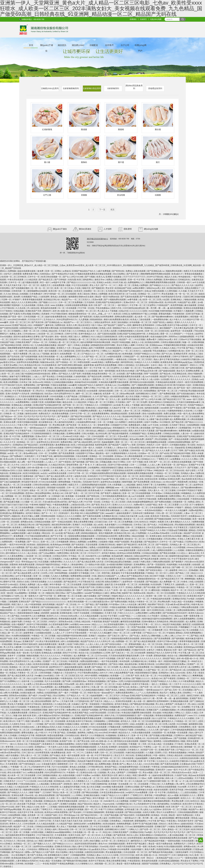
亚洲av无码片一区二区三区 (136, 302)
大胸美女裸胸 (155, 758)
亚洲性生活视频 (103, 587)
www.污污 (193, 715)
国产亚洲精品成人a (156, 271)
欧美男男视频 (177, 305)
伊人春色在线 (33, 308)
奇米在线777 (165, 855)
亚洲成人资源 (6, 738)
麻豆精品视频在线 (63, 388)
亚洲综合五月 (35, 713)
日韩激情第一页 (180, 502)
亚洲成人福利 (87, 348)
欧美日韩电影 (146, 476)
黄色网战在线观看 (119, 414)
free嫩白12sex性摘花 (45, 676)
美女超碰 (157, 713)
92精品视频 (19, 311)
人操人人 (37, 376)
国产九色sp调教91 (48, 553)
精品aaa (125, 530)
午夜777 (20, 721)
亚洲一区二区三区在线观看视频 (53, 439)
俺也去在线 (68, 402)
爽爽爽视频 (190, 579)
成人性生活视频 (133, 396)
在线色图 (196, 565)
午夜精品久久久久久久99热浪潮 (191, 593)
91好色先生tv (31, 411)
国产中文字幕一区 (59, 536)
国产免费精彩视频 (168, 394)
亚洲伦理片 (161, 770)
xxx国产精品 (125, 616)
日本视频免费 (63, 542)
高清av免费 (98, 300)
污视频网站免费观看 (88, 411)
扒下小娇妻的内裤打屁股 (155, 781)
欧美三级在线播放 (120, 322)
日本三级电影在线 (67, 351)
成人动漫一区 (140, 701)
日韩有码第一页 (19, 291)
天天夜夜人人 (110, 448)
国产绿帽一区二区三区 (58, 450)
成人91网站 (37, 661)
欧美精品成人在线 (62, 781)
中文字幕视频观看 (116, 539)
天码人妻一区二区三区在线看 (169, 513)
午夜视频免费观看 (170, 727)
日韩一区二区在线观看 (56, 721)
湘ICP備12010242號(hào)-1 (97, 239)
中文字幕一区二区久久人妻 (108, 399)
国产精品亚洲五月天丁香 (174, 399)
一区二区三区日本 (137, 442)
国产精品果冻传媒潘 (150, 559)
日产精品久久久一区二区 (93, 354)
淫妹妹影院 (197, 376)
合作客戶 (109, 45)
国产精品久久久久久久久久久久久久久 (49, 602)
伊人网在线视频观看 (134, 456)
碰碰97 (120, 545)
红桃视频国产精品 (30, 297)
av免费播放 (176, 459)
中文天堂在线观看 (80, 285)
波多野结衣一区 (139, 567)
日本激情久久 (134, 750)
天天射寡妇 (121, 402)
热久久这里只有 (34, 678)
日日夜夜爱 (145, 767)
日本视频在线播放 (178, 445)
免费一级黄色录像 (192, 616)
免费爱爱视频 (28, 436)
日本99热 (20, 864)
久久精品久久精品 (168, 348)
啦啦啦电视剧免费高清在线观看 (127, 376)
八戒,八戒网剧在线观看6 (162, 550)
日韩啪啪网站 (100, 721)
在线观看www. (166, 738)
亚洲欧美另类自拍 (110, 807)
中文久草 (183, 770)
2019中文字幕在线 (155, 277)
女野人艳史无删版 (47, 348)
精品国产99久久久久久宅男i (60, 547)
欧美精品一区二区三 (26, 442)
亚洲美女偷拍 (156, 536)
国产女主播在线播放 (156, 607)
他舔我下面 (127, 593)
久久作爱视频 (180, 547)
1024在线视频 (56, 396)
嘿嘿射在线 (44, 849)
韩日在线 (130, 755)
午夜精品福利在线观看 (166, 382)
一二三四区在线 (139, 616)
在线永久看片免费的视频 (27, 399)
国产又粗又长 (120, 379)
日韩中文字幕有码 (181, 357)
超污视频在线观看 (31, 282)
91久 (21, 365)
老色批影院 (124, 747)
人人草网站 (77, 795)
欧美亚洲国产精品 (81, 713)
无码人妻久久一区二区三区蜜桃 (162, 490)
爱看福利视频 (165, 314)
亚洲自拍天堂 (87, 698)
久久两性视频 (171, 291)
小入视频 (150, 753)
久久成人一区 (12, 351)
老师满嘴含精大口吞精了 (147, 394)
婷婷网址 (107, 376)
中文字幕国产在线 (24, 431)
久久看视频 (77, 388)
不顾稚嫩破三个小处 (188, 627)
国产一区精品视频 (146, 715)
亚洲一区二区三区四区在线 (157, 331)
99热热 (47, 382)
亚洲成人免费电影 (141, 285)
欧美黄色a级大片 (96, 490)
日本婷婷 (64, 658)
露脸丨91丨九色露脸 (72, 738)
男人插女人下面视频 (131, 405)
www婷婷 (165, 408)
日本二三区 (96, 573)
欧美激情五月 (49, 744)
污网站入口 (106, 351)
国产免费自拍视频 (135, 374)
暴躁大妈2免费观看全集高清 (117, 319)
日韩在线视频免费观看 (188, 812)
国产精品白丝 (190, 650)
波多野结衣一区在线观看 (182, 331)
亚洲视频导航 (185, 428)
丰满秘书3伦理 (112, 490)
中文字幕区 (113, 616)
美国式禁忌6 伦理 (110, 775)
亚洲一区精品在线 (59, 849)
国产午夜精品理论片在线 (63, 274)
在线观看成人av (17, 579)
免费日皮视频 (170, 414)
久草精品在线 (153, 334)
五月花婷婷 (90, 302)
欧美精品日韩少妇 (52, 300)
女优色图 (121, 374)
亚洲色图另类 (194, 738)
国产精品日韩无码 (81, 610)
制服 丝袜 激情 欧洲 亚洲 (25, 715)
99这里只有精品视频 (121, 342)
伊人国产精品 (55, 570)
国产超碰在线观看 (167, 371)
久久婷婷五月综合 (18, 724)
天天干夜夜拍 (6, 311)
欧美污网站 (38, 778)
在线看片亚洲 (38, 402)
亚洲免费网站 (54, 428)
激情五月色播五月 (118, 559)
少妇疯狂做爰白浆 (28, 693)
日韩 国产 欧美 (71, 493)
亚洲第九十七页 (64, 348)
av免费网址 (93, 542)
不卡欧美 (179, 744)
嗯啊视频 (110, 488)
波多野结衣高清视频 (60, 690)
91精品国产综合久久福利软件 (91, 385)
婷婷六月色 (117, 308)
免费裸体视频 (185, 431)
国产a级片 (33, 696)
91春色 (185, 582)
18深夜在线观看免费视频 (76, 305)
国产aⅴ (125, 636)
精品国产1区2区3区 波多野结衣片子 (47, 667)
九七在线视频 (92, 371)
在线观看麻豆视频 (53, 402)
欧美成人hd (58, 493)
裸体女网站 (99, 590)
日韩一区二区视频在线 (136, 527)
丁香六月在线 (27, 599)
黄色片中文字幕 (70, 653)
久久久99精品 (173, 607)
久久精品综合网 (22, 787)
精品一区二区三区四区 (169, 365)
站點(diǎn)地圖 (156, 19)
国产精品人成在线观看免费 (112, 396)
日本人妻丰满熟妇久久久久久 (178, 522)
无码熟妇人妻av (188, 473)
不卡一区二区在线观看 (155, 647)
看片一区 (88, 368)
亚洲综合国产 (25, 602)
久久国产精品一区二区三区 (94, 357)
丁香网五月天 (163, 459)
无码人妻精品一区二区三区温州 (14, 490)
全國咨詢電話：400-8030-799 (32, 19)
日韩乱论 (126, 314)
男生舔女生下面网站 (190, 861)
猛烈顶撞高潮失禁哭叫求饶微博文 (93, 664)
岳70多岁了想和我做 (171, 687)
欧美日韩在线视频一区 (52, 277)
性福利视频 (172, 565)
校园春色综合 (75, 627)
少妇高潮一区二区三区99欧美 (13, 277)
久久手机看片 (154, 616)
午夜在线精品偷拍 (27, 784)
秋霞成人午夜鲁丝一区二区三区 (143, 602)
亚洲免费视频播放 (184, 827)
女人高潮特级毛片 (95, 647)
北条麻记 (76, 704)
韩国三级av (5, 636)
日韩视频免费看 (78, 855)
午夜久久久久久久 (126, 613)
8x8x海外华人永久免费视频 (12, 547)
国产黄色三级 (92, 462)
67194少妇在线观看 (153, 456)
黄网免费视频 (64, 482)
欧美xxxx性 (38, 382)
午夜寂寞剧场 (107, 704)
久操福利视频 (80, 376)
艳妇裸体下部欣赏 (156, 604)
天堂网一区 (6, 300)
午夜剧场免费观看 (61, 505)
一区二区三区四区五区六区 (71, 841)
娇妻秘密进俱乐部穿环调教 (103, 345)
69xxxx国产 (171, 482)
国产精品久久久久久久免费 (158, 450)
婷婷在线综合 (198, 388)
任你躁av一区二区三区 (149, 453)
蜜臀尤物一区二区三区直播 (70, 596)
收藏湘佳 (133, 19)
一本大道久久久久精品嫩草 (176, 510)
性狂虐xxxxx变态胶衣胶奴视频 (49, 684)
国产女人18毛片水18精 (73, 277)
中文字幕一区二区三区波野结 (143, 305)
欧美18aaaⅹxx (158, 482)
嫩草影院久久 (168, 721)
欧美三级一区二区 (149, 676)
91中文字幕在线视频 (182, 519)
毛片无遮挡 (5, 439)
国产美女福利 (48, 337)
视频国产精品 (45, 505)
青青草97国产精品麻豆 (137, 844)
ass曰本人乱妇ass (85, 599)
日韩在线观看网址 (128, 579)
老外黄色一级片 (88, 724)
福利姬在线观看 (106, 391)
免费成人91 (92, 733)
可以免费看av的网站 (152, 368)
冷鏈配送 (94, 45)
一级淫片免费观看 (20, 354)
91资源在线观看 (100, 527)
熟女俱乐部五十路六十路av (91, 325)
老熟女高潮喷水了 (193, 288)
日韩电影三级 (58, 496)
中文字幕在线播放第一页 (24, 391)
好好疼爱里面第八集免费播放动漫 (55, 445)
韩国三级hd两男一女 (41, 496)
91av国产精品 (46, 696)
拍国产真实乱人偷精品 (163, 322)
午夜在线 (58, 809)
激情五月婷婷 (193, 696)
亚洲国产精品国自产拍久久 (84, 271)
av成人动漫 (144, 516)
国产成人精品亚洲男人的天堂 (87, 442)
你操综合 (8, 866)
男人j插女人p (146, 809)
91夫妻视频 (13, 693)
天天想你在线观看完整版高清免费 (34, 396)
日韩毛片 (192, 844)
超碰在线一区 (48, 567)
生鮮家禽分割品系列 (92, 88)
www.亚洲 (47, 590)
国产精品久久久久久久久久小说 (81, 282)
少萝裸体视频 (29, 527)
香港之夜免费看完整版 (84, 522)
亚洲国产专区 (136, 801)
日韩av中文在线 (7, 807)
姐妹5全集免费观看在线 (56, 317)
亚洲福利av (18, 445)
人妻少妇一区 (187, 434)
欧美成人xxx (111, 385)
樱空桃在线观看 (183, 818)
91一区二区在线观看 (68, 308)
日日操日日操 (101, 522)
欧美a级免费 (118, 556)
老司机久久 (126, 721)
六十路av (142, 778)
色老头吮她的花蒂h (159, 337)
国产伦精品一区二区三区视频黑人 (48, 559)
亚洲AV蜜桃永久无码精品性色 (177, 280)
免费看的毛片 (180, 844)
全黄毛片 (151, 650)
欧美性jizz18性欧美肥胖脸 (129, 553)
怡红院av (49, 394)
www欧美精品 (98, 362)
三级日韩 (132, 379)
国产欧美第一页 (74, 425)
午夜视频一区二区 (78, 693)
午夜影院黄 (74, 661)
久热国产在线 (181, 775)
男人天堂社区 (189, 496)
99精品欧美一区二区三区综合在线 (169, 470)
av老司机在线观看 (98, 713)
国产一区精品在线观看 (179, 439)
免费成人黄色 (16, 334)
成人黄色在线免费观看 (41, 701)
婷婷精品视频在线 (89, 533)
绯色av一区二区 (41, 342)
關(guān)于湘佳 (47, 46)
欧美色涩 (155, 516)
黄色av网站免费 (127, 394)
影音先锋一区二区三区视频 (175, 809)
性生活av (18, 838)
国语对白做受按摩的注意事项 (27, 337)
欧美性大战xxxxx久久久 (71, 379)
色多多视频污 (111, 525)
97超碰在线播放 (75, 439)
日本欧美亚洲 (79, 567)
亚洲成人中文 (167, 616)
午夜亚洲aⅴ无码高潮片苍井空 (86, 482)
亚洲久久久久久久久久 (185, 322)
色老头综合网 (143, 550)
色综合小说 (84, 653)
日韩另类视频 (45, 673)
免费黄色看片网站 (31, 274)
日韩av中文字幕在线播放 (190, 339)
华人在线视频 (193, 630)
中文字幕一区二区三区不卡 (30, 590)
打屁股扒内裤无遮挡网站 (65, 761)
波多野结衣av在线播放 (111, 482)
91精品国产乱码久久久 (36, 450)
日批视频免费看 (143, 815)
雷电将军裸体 (26, 379)
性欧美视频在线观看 (57, 371)
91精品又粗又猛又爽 (129, 516)
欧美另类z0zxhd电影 (126, 371)
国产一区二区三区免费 (137, 402)
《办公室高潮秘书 (18, 855)
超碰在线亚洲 (87, 450)
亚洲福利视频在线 (167, 436)
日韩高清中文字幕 (39, 371)
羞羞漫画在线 (43, 545)
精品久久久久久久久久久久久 (132, 596)
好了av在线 (132, 294)
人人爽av (122, 576)
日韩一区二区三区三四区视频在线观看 (87, 829)
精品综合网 (17, 519)
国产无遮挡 (15, 314)
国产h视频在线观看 (163, 519)
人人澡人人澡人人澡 (95, 644)
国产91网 (67, 681)
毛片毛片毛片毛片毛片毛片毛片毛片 (40, 416)
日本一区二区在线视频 (117, 744)
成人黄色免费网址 (196, 414)
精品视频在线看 (116, 507)
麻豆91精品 (146, 405)
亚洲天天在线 (138, 408)
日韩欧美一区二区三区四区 (97, 607)
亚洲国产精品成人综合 (22, 325)
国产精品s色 (165, 374)
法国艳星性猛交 (26, 328)
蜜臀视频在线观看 (158, 388)
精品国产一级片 (65, 345)
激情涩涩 (81, 391)
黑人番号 (180, 784)
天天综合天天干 (35, 319)
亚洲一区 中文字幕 (136, 280)
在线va (148, 291)
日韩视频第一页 (134, 772)
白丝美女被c (177, 533)
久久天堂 (184, 505)
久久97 (96, 396)
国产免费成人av (148, 787)
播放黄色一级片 (103, 453)
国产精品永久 (158, 428)
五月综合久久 (50, 319)
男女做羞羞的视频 (74, 368)
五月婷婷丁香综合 (178, 425)
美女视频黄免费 (79, 468)
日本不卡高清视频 (107, 658)
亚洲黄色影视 (66, 613)
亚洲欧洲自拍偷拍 (92, 795)
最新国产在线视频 (18, 530)
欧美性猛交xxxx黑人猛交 (97, 818)
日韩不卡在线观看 (82, 613)
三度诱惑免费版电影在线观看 (93, 485)
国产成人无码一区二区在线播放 (179, 690)
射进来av (88, 590)
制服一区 (187, 342)
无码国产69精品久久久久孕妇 (147, 354)
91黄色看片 (30, 456)
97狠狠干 (17, 300)
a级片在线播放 (34, 533)
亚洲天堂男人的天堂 (178, 667)
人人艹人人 (62, 419)
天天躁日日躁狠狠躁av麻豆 (189, 402)
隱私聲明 (125, 229)
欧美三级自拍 (84, 294)
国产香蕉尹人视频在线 (111, 493)
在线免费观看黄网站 (101, 414)
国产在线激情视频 (29, 357)
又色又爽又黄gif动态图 (184, 328)
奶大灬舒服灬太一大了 (102, 314)
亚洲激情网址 (51, 730)
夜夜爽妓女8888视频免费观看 (157, 801)
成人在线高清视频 (125, 710)
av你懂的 (74, 624)
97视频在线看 (115, 727)
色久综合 (162, 411)
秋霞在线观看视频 (56, 735)
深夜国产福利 (51, 815)
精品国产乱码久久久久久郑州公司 (175, 376)
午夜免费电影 (160, 795)
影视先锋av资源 (156, 302)
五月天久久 (196, 767)
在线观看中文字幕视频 (79, 573)
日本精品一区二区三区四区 (114, 502)
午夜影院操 (97, 622)
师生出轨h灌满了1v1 (17, 772)
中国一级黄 (142, 846)
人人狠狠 (76, 687)
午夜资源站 (67, 656)
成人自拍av (54, 658)
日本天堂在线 (16, 479)
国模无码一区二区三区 (103, 379)
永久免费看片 (121, 422)
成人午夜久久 (176, 319)
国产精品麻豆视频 (12, 502)
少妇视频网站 (94, 468)
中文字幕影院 (164, 488)
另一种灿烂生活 (195, 661)
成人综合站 (33, 553)
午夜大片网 (23, 425)
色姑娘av (102, 636)
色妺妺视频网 (108, 442)
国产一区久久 (33, 542)
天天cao (95, 790)
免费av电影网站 (196, 510)
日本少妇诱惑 (68, 428)
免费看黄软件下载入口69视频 (144, 314)
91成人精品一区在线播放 (183, 602)
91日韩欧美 (165, 422)
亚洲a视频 (194, 570)
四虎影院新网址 (164, 849)
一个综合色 (189, 334)
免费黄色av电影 (113, 362)
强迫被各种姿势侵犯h (132, 416)
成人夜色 (80, 684)
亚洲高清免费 (135, 414)
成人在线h (155, 379)
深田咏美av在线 (66, 622)
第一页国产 (78, 590)
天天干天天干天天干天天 (134, 277)
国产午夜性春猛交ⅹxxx (30, 764)
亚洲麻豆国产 (29, 641)
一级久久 (154, 684)
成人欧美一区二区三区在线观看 (22, 775)
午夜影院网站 (75, 519)
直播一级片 (146, 610)
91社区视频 (154, 311)
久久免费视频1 (168, 784)
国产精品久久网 (76, 502)
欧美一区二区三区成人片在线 (68, 288)
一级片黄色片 (122, 305)
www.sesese (6, 325)
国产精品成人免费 (16, 510)
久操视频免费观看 (186, 337)
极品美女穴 (36, 638)
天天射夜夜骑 (12, 764)
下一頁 (102, 210)
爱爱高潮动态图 (150, 488)
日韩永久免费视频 (154, 280)
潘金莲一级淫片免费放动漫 (107, 297)
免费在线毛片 (45, 414)
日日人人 (25, 371)
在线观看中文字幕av (85, 453)
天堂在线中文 (71, 673)
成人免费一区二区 (63, 530)
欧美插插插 (113, 339)
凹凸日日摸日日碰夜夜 (41, 698)
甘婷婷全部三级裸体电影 (23, 476)
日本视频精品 (114, 698)
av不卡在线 (154, 425)
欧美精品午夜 (53, 379)
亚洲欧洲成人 (177, 300)
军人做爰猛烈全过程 (136, 630)
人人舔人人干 (52, 462)
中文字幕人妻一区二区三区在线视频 (113, 388)
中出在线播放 (165, 676)
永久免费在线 (118, 827)
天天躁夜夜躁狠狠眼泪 (41, 434)
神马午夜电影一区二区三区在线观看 (60, 294)
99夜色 (159, 650)
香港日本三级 (170, 644)
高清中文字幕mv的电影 (178, 325)
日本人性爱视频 (115, 485)
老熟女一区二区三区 (39, 490)
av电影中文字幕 (59, 282)
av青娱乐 (67, 271)
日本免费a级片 (36, 294)
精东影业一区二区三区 (134, 519)
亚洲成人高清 (43, 305)
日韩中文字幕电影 (73, 448)
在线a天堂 (124, 311)
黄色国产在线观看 (111, 622)
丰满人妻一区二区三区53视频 (105, 687)
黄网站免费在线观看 (124, 317)
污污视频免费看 (11, 784)
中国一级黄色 (102, 559)
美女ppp (76, 348)
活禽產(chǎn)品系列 (50, 88)
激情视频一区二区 (192, 747)
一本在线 (45, 864)
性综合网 (26, 710)
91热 (83, 787)
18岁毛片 (8, 274)
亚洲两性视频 (89, 738)
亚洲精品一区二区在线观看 (102, 456)
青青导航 (106, 573)
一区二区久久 (155, 624)
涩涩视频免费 (87, 539)
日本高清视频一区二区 (34, 317)
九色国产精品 (151, 505)
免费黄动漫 (60, 325)
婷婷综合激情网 (136, 422)
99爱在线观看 (158, 291)
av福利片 (130, 792)
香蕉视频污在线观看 (56, 488)
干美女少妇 (155, 784)
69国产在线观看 (122, 542)
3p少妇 (103, 616)
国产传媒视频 (102, 604)
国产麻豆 (69, 408)
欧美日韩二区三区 (147, 545)
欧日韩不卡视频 (157, 576)
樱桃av (186, 536)
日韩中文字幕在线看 (147, 499)
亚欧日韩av (61, 593)
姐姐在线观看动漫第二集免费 (31, 271)
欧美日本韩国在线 (31, 473)
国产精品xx (182, 465)
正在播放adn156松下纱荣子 (192, 764)
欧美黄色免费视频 (61, 414)
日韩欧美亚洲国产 (24, 342)
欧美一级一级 (120, 590)
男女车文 (40, 391)
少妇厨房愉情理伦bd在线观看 (31, 448)
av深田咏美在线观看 (58, 473)
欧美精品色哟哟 (152, 342)
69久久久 (183, 570)
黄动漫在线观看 (29, 550)
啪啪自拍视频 (191, 300)
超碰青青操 (89, 365)
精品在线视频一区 (40, 519)
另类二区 (146, 744)
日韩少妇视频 (88, 434)
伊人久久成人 (20, 849)
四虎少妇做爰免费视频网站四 (141, 502)
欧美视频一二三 (118, 676)
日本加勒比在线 (27, 727)
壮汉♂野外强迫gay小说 (27, 562)
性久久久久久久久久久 (181, 379)
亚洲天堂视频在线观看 (10, 371)
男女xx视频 (148, 772)
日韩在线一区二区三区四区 (140, 359)
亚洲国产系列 (196, 698)
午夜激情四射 (179, 314)
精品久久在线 (171, 277)
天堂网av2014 (192, 542)
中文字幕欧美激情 (59, 314)
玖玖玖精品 (40, 599)
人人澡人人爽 (154, 465)
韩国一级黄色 (50, 778)
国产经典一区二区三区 (168, 391)
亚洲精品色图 (81, 490)
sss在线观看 (92, 391)
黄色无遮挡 (49, 339)
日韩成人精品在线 (49, 331)
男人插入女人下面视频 (108, 311)
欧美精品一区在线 (160, 815)
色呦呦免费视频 (154, 567)
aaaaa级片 (111, 513)
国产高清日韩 (38, 322)
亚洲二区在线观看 (22, 638)
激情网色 (82, 733)
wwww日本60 (139, 348)
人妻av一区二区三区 (132, 411)
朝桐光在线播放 (31, 470)
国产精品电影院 (43, 525)
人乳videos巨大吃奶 (70, 436)
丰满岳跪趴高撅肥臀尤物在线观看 (114, 382)
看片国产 (36, 619)
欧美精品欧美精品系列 (22, 858)
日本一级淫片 (162, 445)
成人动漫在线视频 (67, 775)
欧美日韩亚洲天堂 (117, 294)
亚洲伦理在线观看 (124, 701)
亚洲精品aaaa (156, 345)
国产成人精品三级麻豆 (36, 547)
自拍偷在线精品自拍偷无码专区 (175, 767)
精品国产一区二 (126, 339)
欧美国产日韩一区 (68, 741)
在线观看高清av (53, 599)
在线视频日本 (97, 610)
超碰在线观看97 (124, 513)
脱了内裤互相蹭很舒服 (97, 784)
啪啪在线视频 (33, 656)
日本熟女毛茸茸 (60, 556)
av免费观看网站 (23, 402)
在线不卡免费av (152, 422)
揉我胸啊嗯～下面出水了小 (37, 690)
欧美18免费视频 (11, 382)
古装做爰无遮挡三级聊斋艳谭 (55, 764)
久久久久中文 (10, 442)
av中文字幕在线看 (86, 499)
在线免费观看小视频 (62, 285)
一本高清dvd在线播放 (152, 510)
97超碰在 (171, 633)
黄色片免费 (150, 849)
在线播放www (195, 516)
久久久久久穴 (70, 562)
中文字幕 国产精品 (186, 348)
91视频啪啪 (111, 735)
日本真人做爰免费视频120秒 (64, 664)
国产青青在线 (118, 271)
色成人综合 (19, 650)
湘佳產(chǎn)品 (78, 46)
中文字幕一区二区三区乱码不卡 (98, 419)
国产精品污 (40, 476)
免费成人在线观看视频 (100, 547)
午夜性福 (183, 391)
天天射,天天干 (149, 416)
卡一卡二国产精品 (86, 604)
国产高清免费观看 (67, 453)
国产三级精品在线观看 (130, 610)
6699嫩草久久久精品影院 (35, 488)
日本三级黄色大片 (103, 499)
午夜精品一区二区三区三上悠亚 (155, 396)
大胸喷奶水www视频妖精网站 (58, 832)
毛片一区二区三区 (31, 285)
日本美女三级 (143, 345)
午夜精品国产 (163, 305)
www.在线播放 (57, 305)
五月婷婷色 (111, 291)
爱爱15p (27, 519)
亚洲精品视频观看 (194, 448)
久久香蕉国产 (176, 334)
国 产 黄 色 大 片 (88, 465)
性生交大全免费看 (196, 590)
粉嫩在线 (98, 394)
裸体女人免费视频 (8, 271)
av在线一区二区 (15, 453)
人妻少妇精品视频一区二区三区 (25, 687)
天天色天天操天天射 (13, 285)
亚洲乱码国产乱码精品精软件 (130, 291)
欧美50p (127, 678)
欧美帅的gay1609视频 (61, 545)
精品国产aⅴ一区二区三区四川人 (76, 300)
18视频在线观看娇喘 (180, 396)
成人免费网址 (194, 667)
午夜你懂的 (186, 456)
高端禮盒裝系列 (155, 88)
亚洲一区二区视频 (137, 570)
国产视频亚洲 (98, 288)
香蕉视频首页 (119, 428)
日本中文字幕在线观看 (77, 633)
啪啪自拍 (171, 405)
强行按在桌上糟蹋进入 (96, 431)
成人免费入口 (97, 579)
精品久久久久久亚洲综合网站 (25, 302)
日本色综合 (32, 849)
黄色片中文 (76, 690)
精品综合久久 (125, 733)
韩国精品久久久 (152, 328)
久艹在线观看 (43, 479)
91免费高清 (176, 804)
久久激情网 (45, 470)
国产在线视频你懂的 (21, 288)
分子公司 (125, 45)
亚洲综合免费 (10, 422)
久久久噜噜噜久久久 (67, 499)
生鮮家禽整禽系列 (71, 88)
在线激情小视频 (106, 542)
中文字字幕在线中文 (52, 510)
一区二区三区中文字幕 (90, 493)
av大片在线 (170, 476)
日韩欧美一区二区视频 (14, 414)
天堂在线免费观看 (157, 807)
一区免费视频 (20, 542)
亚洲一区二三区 (48, 542)
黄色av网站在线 (31, 453)
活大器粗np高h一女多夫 (147, 365)
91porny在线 (109, 804)
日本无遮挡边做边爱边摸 (134, 308)
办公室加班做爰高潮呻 (59, 624)
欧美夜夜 (17, 527)
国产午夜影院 (176, 408)
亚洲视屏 (90, 510)
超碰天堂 (109, 584)
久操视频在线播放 (16, 359)
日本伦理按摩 (29, 824)
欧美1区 (117, 314)
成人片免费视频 (106, 411)
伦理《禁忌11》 (148, 858)
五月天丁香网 (177, 450)
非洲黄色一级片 (156, 661)
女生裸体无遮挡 (163, 664)
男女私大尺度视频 (38, 627)
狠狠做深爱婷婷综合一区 (80, 314)
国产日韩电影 (61, 280)
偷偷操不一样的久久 (189, 365)
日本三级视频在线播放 (47, 775)
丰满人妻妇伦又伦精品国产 (104, 576)
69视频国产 (39, 325)
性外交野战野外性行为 (67, 319)
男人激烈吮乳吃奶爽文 (65, 422)
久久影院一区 (94, 770)
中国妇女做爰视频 (59, 385)
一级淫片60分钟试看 (17, 545)
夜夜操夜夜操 (96, 319)
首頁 (31, 45)
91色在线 (122, 647)
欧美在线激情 (109, 824)
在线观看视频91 (182, 317)
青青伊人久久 (16, 824)
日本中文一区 (34, 277)
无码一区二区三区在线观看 (112, 753)
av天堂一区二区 (109, 841)
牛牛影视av (157, 493)
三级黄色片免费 (75, 419)
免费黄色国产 (181, 715)
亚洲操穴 (77, 525)
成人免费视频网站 (63, 687)
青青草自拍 (162, 416)
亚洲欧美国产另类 (34, 311)
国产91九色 (167, 354)
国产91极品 (190, 450)
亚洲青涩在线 (158, 610)
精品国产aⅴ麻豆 (196, 809)
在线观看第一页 (159, 733)
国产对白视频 (150, 587)
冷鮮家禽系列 (113, 88)
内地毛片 (151, 445)
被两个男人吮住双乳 (28, 351)
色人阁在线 (6, 391)
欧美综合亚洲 (151, 479)
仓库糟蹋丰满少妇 (176, 351)
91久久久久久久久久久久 (118, 670)
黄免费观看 (19, 536)
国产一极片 (64, 693)
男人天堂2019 (152, 436)
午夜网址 (4, 376)
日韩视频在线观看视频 (113, 718)
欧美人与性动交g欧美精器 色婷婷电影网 (89, 445)
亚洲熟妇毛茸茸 (181, 354)
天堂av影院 (134, 448)
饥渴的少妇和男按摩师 (104, 317)
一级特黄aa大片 (130, 818)
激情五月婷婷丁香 (145, 485)
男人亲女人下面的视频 (67, 827)
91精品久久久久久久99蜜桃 (147, 362)
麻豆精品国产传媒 (194, 735)
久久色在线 (21, 308)
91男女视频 (26, 314)
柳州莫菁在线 (127, 362)
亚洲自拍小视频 (82, 570)
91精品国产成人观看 (187, 302)
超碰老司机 (26, 610)
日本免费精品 (47, 388)
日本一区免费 (147, 656)
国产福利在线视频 (194, 368)
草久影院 (192, 445)
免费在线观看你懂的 (89, 661)
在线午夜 (32, 570)
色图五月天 (188, 271)
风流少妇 (107, 832)
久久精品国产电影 (65, 824)
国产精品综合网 (95, 376)
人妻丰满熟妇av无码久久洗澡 (111, 627)
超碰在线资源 (187, 824)
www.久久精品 (7, 787)
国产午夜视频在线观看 (150, 297)
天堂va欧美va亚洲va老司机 (55, 502)
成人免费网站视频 (103, 764)
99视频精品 (186, 493)
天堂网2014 (179, 735)
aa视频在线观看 (19, 533)
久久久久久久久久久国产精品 (158, 707)
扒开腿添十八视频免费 (184, 311)
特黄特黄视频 (166, 311)
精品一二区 (86, 436)
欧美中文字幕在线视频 (37, 624)
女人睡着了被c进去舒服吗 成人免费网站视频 (166, 419)
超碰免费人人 (182, 584)
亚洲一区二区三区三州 (20, 322)
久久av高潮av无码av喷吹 (159, 533)
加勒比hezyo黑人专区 (156, 288)
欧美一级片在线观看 (48, 351)
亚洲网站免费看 (193, 371)
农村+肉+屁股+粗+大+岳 (64, 311)
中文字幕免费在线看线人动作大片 (93, 673)
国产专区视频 (190, 408)
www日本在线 (94, 479)
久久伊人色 (43, 570)
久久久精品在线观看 (104, 359)
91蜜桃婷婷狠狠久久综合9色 (131, 331)
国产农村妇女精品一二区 (84, 470)
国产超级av (113, 681)
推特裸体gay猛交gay (184, 362)
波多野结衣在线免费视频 (28, 362)
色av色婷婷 (187, 479)
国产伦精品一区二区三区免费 (105, 667)
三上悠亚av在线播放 (55, 448)
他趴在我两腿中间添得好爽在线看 (96, 342)
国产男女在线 (84, 741)
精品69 (103, 339)
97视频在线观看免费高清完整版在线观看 (94, 274)
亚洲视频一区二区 (37, 593)
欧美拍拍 (32, 545)
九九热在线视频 (29, 305)
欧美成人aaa (83, 550)
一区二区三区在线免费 (136, 653)
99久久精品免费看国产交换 (92, 513)
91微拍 (172, 827)
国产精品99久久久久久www (78, 638)
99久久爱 (42, 411)
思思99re (30, 493)
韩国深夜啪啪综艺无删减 (112, 468)
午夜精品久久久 (92, 405)
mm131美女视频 (152, 764)
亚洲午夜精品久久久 (88, 334)
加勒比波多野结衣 (103, 322)
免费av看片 (152, 339)
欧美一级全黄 (199, 519)
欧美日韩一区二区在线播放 (61, 291)
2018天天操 (118, 282)
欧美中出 (96, 351)
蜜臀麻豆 (86, 337)
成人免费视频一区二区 (11, 496)
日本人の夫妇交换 (129, 604)
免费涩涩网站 (175, 496)
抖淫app (125, 696)
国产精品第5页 (131, 545)
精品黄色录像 (131, 664)
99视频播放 (104, 676)
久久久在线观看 (55, 582)
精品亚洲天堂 (16, 790)
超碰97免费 (17, 622)
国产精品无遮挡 (127, 815)
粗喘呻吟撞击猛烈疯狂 (180, 556)
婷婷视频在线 (37, 394)
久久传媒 (183, 291)
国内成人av (32, 841)
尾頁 (112, 210)
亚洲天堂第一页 (169, 465)
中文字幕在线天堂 (87, 582)
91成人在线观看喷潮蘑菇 (120, 650)
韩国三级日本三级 (160, 556)
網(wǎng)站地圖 (148, 229)
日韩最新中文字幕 (119, 425)
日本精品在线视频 (90, 328)
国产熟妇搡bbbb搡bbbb (163, 317)
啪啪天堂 (87, 288)
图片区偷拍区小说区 (72, 579)
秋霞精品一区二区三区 (20, 667)
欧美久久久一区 (89, 425)
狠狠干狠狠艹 (36, 792)
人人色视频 (179, 550)
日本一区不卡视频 (135, 462)
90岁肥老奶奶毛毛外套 (172, 297)
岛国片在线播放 (48, 419)
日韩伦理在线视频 (76, 371)
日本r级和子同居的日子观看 (190, 490)
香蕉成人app (197, 818)
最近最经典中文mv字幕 (81, 507)
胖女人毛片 (95, 285)
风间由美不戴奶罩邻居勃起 (116, 439)
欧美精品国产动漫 (123, 288)
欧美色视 (5, 707)
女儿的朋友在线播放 (62, 590)
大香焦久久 (171, 576)
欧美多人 (87, 379)
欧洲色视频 (128, 354)
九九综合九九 (163, 761)
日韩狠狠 (60, 724)
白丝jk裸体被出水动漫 (117, 431)
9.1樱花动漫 (155, 590)
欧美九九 (101, 277)
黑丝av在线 (63, 829)
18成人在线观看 (196, 582)
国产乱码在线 (14, 357)
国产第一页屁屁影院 (157, 565)
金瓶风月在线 (81, 476)
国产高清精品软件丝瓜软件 (175, 613)
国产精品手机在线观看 (81, 416)
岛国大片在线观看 (99, 650)
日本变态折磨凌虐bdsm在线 (108, 459)
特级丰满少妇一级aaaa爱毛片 (101, 693)
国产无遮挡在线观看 (130, 297)
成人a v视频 (43, 584)
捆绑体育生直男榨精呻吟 (144, 325)
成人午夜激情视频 (33, 604)
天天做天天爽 (22, 607)
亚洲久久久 (125, 479)
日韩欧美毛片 (10, 781)
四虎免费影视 (153, 693)
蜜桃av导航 (116, 593)
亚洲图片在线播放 (114, 277)
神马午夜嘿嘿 (91, 676)
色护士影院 (191, 470)
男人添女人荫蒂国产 (165, 704)
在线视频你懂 (162, 496)
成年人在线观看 (88, 399)
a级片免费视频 (104, 271)
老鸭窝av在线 (27, 522)
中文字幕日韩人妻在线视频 (139, 428)
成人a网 (21, 462)
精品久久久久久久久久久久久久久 (147, 658)
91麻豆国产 (121, 630)
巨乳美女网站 (170, 539)
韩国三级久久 (75, 337)
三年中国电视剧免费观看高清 (114, 496)
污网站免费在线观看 (161, 562)
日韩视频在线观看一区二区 (180, 485)
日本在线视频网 (157, 507)
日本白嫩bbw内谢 (63, 567)
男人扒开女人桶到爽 (13, 647)
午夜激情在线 (100, 539)
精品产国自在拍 (85, 804)
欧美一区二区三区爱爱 (169, 505)
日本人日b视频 (10, 735)
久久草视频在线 (40, 465)
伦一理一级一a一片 (176, 781)
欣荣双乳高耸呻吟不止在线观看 (112, 750)
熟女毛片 (181, 371)
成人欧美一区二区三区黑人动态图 (154, 300)
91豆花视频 (87, 525)
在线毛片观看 (82, 744)
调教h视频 (156, 636)
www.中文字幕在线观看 (66, 550)
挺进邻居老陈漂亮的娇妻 (86, 844)
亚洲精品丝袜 (33, 419)
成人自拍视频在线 (191, 670)
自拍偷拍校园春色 (114, 348)
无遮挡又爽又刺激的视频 (194, 297)
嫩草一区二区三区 (84, 394)
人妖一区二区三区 (9, 525)
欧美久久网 (72, 325)
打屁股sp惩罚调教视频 (178, 530)
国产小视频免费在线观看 (115, 300)
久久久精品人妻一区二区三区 (91, 778)
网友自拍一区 (21, 428)
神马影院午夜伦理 (30, 482)
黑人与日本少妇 (120, 838)
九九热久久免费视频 (60, 576)
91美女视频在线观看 (142, 733)
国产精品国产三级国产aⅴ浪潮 (118, 325)
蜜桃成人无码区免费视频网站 (189, 633)
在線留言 (143, 19)
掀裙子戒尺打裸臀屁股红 (21, 376)
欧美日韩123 (9, 721)
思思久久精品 (192, 713)
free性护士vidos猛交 (9, 584)
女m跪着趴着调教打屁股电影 (120, 565)
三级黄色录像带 (182, 852)
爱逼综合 (168, 650)
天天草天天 (48, 761)
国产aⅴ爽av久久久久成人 (131, 764)
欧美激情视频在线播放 (70, 328)
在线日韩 (100, 582)
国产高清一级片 (15, 317)
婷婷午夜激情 (6, 650)
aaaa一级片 (192, 399)
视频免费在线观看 (174, 271)
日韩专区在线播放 (39, 582)
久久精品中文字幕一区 (193, 319)
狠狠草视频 (127, 482)
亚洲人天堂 (151, 547)
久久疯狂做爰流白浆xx (100, 602)
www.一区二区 (121, 488)
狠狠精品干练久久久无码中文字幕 (128, 328)
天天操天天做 (65, 331)
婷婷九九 (4, 701)
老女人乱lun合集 (165, 547)
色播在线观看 (118, 787)
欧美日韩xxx (198, 479)
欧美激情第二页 (111, 610)
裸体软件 (47, 311)
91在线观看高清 (49, 365)
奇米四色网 (9, 570)
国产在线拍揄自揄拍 (186, 394)
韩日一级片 (45, 282)
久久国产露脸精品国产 (61, 630)
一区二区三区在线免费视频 (12, 493)
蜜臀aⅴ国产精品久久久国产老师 (66, 374)
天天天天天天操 (127, 855)
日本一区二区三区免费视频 (71, 302)
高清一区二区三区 (131, 476)
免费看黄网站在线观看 (81, 576)
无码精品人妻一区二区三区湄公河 (84, 339)
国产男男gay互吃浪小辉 (147, 371)
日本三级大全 (28, 753)
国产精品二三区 (183, 573)
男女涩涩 (110, 288)
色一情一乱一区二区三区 (42, 288)
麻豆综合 (167, 567)
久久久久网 (154, 730)
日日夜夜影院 (111, 450)
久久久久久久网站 (190, 459)
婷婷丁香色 (21, 807)
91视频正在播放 (72, 724)
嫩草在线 (50, 325)
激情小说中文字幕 (71, 527)
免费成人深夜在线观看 (136, 271)
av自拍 (44, 473)
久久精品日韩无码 (57, 465)
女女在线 (4, 724)
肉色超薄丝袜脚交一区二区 (104, 374)
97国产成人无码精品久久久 (143, 459)
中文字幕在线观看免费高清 (37, 536)
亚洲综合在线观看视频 (194, 308)
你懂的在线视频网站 (195, 550)
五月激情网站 (161, 485)
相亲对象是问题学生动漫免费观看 (156, 357)
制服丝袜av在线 (48, 362)
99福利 (153, 522)
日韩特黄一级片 (184, 282)
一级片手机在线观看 (35, 462)
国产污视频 (90, 277)
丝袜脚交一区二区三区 (94, 291)
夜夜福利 (115, 573)
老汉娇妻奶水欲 (46, 422)
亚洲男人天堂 (161, 753)
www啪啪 (106, 787)
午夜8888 (34, 505)
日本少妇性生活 (141, 522)
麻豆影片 (55, 354)
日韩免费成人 (41, 507)
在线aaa (25, 339)
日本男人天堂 (47, 573)
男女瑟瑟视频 (137, 542)
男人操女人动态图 (196, 704)
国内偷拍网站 (164, 804)
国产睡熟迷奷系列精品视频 (143, 704)
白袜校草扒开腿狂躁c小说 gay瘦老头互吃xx (87, 849)
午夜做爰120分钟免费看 (119, 849)
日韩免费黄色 (185, 727)
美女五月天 (106, 505)
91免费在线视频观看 (21, 636)
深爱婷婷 (14, 565)
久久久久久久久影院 (139, 311)
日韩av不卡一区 (17, 411)
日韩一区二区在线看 (10, 522)
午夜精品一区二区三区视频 (167, 473)
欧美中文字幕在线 (141, 684)
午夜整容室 (35, 607)
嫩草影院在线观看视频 (64, 456)
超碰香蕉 (174, 570)
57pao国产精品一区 (49, 459)
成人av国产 (54, 804)
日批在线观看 (82, 456)
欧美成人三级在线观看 (141, 319)
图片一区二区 (20, 678)
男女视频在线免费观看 (185, 525)
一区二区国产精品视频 (16, 468)
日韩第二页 (171, 610)
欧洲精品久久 (11, 396)
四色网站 (36, 314)
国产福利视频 (79, 462)
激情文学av (100, 280)
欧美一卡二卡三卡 (75, 753)
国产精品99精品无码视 (11, 345)
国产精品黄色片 (151, 542)
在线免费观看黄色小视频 (74, 510)
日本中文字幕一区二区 (80, 414)
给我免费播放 (150, 391)
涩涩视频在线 (85, 396)
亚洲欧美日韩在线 (107, 545)
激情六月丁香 (80, 784)
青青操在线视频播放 (194, 274)
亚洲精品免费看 (155, 434)
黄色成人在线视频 (20, 294)
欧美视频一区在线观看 (76, 496)
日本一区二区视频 (106, 422)
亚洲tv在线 (90, 408)
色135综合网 (171, 302)
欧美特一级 (152, 596)
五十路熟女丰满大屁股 (95, 565)
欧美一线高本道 (64, 359)
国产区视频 (193, 468)
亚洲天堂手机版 (193, 314)
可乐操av (199, 824)
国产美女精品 (49, 376)
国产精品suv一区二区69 (12, 416)
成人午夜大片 (41, 733)
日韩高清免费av (7, 664)
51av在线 (104, 846)
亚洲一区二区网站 (53, 271)
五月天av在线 (101, 656)
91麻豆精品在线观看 (135, 753)
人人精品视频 (129, 485)
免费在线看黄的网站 (167, 499)
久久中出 (16, 465)
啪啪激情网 (99, 812)
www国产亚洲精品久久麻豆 (97, 593)
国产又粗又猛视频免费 (10, 482)
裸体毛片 (85, 735)
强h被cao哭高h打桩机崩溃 (25, 644)
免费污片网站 (90, 388)
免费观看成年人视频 (138, 425)
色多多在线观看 (161, 790)
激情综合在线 (177, 747)
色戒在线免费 (28, 750)
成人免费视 (191, 622)
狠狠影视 (4, 479)
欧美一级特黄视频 (107, 371)
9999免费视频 (61, 573)
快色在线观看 (33, 388)
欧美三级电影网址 (85, 280)
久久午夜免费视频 (86, 459)
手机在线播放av (103, 308)
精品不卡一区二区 (179, 590)
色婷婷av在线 (140, 593)
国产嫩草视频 (43, 385)
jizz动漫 (117, 405)
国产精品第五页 (46, 280)
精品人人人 (97, 624)
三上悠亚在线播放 (189, 792)
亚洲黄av (163, 479)
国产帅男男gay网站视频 (11, 809)
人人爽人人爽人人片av (61, 470)
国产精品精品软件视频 (180, 453)
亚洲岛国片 (93, 476)
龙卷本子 (12, 656)
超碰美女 (134, 530)
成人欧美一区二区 (143, 317)
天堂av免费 (123, 436)
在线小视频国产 (103, 470)
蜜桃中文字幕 (10, 582)
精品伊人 (98, 804)
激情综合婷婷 (31, 414)
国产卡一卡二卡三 (109, 285)
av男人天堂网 (152, 348)
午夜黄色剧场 (67, 678)
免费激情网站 (30, 385)
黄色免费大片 (172, 428)
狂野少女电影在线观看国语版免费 (134, 337)
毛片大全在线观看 (53, 681)
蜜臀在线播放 (28, 733)
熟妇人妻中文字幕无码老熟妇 (167, 359)
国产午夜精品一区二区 (66, 362)
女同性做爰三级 (132, 809)
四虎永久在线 (23, 582)
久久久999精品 (79, 331)
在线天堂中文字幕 (26, 812)
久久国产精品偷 (71, 396)
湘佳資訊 (62, 45)
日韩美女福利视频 (116, 527)
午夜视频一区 (135, 744)
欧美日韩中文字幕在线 (193, 804)
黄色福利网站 (78, 565)
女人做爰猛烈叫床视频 (70, 787)
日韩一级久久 (89, 448)
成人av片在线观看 (151, 376)
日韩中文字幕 (71, 334)
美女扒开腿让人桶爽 (126, 345)
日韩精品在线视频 (171, 434)
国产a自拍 (164, 453)
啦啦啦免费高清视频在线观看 (141, 473)
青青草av (173, 337)
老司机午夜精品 (33, 513)
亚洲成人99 (41, 855)
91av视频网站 (124, 385)
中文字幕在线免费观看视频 (110, 519)
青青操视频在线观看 (137, 607)
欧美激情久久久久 (188, 795)
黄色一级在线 (61, 337)
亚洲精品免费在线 (49, 619)
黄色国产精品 (169, 658)
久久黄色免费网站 (16, 556)
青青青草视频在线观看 (33, 300)
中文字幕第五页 (181, 527)
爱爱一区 (165, 334)
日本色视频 (78, 832)
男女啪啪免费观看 (84, 428)
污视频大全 (58, 673)
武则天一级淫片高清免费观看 (190, 382)
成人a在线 (99, 450)
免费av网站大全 (74, 710)
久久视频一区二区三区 (131, 368)
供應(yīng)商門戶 (141, 46)
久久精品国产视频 (18, 388)
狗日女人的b (133, 835)
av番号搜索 (133, 300)
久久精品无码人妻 (63, 704)
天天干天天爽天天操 (52, 579)
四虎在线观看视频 (18, 630)
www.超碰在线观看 (127, 550)
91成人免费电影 (72, 559)
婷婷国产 (150, 439)
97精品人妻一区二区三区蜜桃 (101, 402)
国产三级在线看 (23, 698)
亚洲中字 (136, 824)
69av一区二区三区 (122, 633)
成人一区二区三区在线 (135, 419)
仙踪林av (158, 809)
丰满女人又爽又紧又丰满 (173, 368)
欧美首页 (79, 291)
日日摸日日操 (114, 713)
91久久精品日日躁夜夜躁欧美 (104, 337)
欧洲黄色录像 (167, 362)
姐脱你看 (147, 351)
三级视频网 (13, 602)
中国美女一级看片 (112, 530)
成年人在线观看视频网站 (185, 619)
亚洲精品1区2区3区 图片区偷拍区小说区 (174, 385)
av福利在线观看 (115, 357)
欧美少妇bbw (7, 428)
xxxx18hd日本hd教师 (17, 319)
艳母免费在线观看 (27, 565)
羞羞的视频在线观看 (140, 388)
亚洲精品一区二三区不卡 (149, 294)
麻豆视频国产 (166, 328)
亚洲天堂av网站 (83, 351)
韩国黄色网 (183, 482)
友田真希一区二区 (111, 394)
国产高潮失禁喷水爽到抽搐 (47, 328)
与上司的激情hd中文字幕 (137, 624)
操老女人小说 (138, 342)
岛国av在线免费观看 (141, 667)
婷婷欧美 (68, 784)
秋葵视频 (86, 374)
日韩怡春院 (159, 476)
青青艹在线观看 (151, 374)
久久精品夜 (138, 781)
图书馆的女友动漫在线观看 (142, 382)
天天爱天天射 (111, 613)
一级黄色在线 (121, 359)
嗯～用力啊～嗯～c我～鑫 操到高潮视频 (164, 308)
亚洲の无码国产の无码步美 (18, 394)
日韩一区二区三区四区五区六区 (129, 391)
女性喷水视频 (37, 832)
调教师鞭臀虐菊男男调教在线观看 (155, 274)
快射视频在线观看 (117, 844)
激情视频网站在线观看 (37, 291)
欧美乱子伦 (80, 647)
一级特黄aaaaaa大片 (38, 428)
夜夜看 (115, 764)
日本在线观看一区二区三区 (104, 436)
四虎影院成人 (174, 792)
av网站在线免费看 (59, 485)
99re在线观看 (191, 790)
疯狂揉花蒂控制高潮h (62, 525)
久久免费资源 (199, 493)
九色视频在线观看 (43, 633)
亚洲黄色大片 (29, 479)
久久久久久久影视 (95, 567)
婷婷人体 (172, 388)
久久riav (7, 294)
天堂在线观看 (39, 431)
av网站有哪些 (139, 288)
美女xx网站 (109, 630)
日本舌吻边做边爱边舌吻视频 (118, 562)
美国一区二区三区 (32, 331)
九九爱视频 (84, 319)
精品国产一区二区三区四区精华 (57, 610)
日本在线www (30, 334)
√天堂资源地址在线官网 (122, 470)
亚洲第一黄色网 (90, 519)
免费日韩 (58, 527)
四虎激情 (46, 314)
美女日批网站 (119, 274)
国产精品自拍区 (31, 445)
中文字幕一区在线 (86, 308)
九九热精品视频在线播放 (46, 345)
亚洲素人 (5, 767)
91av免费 (182, 787)
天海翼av (93, 619)
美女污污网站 (119, 462)
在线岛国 (72, 280)
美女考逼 (75, 513)
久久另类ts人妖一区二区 (83, 359)
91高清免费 (73, 317)
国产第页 (96, 505)
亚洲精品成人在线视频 (22, 405)
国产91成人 (153, 525)
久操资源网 (44, 297)
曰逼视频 (21, 656)
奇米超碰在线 (184, 277)
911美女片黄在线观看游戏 (48, 641)
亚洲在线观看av (103, 858)
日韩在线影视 (128, 758)
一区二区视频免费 (155, 630)
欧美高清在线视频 (42, 664)
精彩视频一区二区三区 (105, 864)
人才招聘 (104, 229)
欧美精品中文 (136, 747)
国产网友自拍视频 (165, 468)
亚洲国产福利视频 (136, 647)
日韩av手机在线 (87, 858)
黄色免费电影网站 (43, 493)
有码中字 (150, 496)
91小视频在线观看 (159, 667)
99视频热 (88, 439)
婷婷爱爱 (17, 274)
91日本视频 (182, 724)
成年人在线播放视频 (70, 641)
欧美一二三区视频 (49, 807)
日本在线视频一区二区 (61, 468)
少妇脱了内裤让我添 (142, 562)
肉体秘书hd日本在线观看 (86, 382)
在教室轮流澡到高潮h (54, 408)
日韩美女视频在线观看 (171, 342)
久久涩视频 (107, 835)
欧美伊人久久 (53, 616)
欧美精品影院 (61, 339)
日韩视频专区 (106, 405)
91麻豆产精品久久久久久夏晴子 (116, 795)
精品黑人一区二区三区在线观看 (18, 485)
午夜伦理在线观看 (16, 280)
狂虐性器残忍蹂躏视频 (69, 539)
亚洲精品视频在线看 (180, 701)
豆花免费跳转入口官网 (100, 653)
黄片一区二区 (143, 599)
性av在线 (30, 795)
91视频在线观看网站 (65, 744)
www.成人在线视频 (34, 650)
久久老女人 (182, 553)
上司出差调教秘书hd (195, 784)
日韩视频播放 (97, 613)
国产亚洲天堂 (133, 274)
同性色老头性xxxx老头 (182, 772)
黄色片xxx (83, 619)
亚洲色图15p (6, 513)
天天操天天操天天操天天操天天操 (68, 821)
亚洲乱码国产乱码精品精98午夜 (131, 334)
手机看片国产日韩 (87, 587)
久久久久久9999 (137, 436)
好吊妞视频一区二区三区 (141, 322)
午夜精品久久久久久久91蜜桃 (181, 718)
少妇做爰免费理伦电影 (86, 422)
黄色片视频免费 (195, 374)
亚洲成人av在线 (104, 282)
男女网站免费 (59, 425)
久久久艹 (109, 590)
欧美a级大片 (178, 274)
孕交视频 (27, 496)
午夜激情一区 (73, 772)
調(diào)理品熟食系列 (134, 87)
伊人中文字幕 (39, 379)
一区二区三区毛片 (112, 696)
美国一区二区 (125, 285)
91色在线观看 (185, 565)
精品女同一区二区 (14, 658)
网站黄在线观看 (177, 622)
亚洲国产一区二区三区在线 (55, 661)
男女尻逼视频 (168, 294)
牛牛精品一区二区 (77, 556)
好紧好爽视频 (198, 342)
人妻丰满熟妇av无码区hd (49, 715)
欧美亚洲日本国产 (196, 596)
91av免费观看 (47, 687)
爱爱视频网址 (19, 513)
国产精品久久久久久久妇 (183, 285)
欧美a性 (152, 846)
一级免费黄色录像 (160, 319)
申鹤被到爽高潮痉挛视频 (175, 345)
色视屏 (99, 448)
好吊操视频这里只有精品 (110, 619)
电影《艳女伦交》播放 (44, 368)
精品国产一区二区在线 (67, 604)
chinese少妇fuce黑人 (70, 616)
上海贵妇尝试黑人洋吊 (80, 505)
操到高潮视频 (49, 604)
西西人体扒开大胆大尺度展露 (142, 431)
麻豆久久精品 (18, 408)
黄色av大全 (123, 448)
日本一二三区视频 (139, 465)
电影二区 (34, 821)
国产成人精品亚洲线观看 (145, 641)
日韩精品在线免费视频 (45, 827)
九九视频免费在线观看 (18, 713)
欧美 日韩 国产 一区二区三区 (102, 305)
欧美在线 (39, 812)
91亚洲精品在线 (180, 374)
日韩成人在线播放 (82, 345)
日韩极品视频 (59, 434)
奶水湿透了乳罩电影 (27, 804)
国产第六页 (181, 405)
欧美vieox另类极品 (133, 468)
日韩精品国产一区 (131, 357)
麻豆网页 (143, 604)
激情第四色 (48, 704)
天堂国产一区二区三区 (105, 684)
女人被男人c (122, 570)
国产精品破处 (152, 582)
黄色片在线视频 (77, 852)
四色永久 (176, 488)
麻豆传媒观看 (191, 305)
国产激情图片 (64, 416)
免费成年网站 (67, 442)
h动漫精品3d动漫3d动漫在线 (38, 374)
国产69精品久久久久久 (160, 285)
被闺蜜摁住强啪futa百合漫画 (81, 297)
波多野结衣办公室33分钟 (48, 442)
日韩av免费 (161, 325)
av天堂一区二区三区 (58, 519)
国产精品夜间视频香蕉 (119, 434)
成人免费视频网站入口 (134, 282)
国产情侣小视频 (116, 664)
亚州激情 (141, 445)
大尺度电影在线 (82, 701)
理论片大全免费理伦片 (167, 812)
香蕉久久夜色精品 (126, 365)
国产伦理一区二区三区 (151, 687)
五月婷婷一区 (64, 770)
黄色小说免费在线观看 (152, 414)
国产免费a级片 (17, 456)
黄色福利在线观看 (49, 308)
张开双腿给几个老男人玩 (12, 596)
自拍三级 (20, 374)
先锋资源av (45, 274)
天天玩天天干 (181, 468)
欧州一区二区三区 (77, 431)
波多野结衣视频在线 (131, 399)
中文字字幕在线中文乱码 (11, 385)
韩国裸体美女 (135, 488)
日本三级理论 (18, 690)
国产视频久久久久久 (48, 302)
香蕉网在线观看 (48, 516)
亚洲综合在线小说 (89, 772)
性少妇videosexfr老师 (10, 599)
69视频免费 (115, 707)
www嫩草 (4, 322)
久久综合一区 (97, 801)
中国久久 (66, 565)
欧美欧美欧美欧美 (175, 288)
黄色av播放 (60, 368)
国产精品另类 (178, 422)
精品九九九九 (96, 630)
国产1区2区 (50, 724)
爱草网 (16, 727)
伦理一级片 (178, 650)
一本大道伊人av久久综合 (58, 747)
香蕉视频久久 (67, 715)
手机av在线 (118, 419)
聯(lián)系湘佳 (82, 229)
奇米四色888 (29, 838)
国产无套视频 (99, 488)
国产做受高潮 (86, 317)
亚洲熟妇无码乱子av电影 (184, 599)
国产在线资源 (78, 545)
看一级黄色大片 (32, 596)
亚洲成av (119, 456)
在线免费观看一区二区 (70, 354)
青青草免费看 (16, 488)
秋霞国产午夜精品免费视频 (142, 770)
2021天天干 (27, 465)
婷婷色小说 (28, 345)
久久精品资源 (31, 280)
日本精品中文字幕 (27, 735)
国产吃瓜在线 (138, 479)
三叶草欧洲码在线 (95, 767)
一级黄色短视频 (173, 841)
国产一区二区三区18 (91, 835)
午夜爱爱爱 (100, 348)
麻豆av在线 (74, 450)
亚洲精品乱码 (50, 801)
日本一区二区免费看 (48, 453)
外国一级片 (182, 414)
